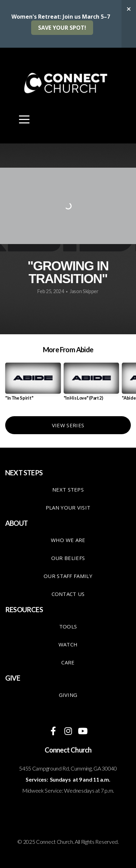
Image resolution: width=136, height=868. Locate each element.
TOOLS (68, 626)
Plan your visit (68, 507)
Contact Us (68, 594)
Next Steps (68, 489)
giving (68, 695)
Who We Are (68, 540)
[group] (33, 384)
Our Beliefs (68, 558)
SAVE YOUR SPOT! (62, 28)
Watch (68, 644)
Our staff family (68, 576)
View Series (68, 425)
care (68, 662)
